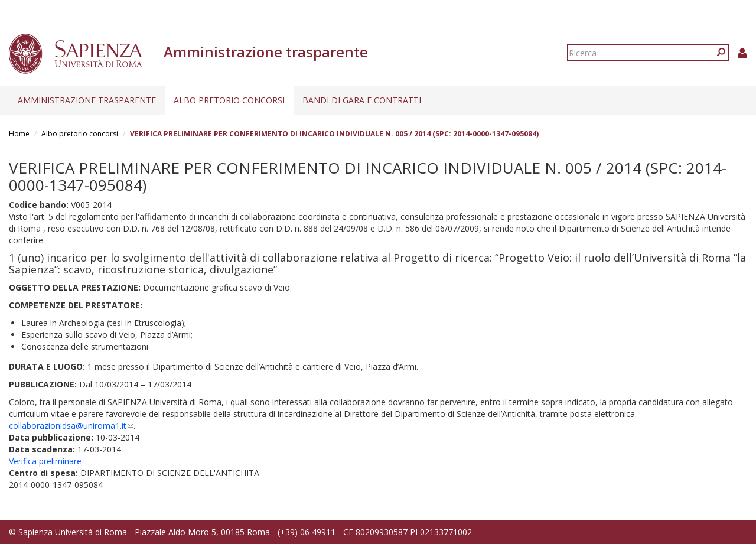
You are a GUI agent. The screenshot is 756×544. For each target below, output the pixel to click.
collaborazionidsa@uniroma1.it (71, 426)
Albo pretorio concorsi (229, 100)
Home (19, 134)
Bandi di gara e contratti (362, 100)
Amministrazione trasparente (87, 100)
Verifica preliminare (45, 461)
